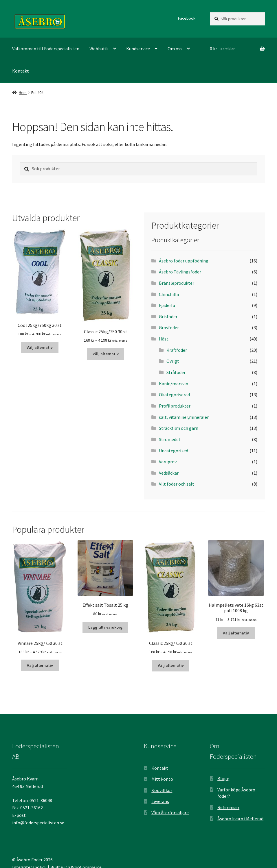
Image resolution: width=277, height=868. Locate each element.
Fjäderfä (167, 305)
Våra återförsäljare (170, 813)
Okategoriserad (174, 395)
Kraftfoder (177, 350)
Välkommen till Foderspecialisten (46, 49)
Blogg (223, 778)
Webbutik (99, 49)
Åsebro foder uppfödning (184, 261)
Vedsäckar (169, 473)
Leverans (160, 801)
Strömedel (169, 439)
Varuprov (168, 462)
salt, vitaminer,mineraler (184, 417)
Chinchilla (169, 294)
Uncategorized (174, 451)
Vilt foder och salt (177, 484)
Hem (23, 92)
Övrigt (173, 361)
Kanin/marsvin (174, 384)
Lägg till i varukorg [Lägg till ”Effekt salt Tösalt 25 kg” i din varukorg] (105, 627)
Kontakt (21, 71)
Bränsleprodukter (177, 283)
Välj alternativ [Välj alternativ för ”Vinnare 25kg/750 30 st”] (40, 665)
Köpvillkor (162, 790)
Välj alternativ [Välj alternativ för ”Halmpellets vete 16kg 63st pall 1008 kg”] (236, 633)
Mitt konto (162, 779)
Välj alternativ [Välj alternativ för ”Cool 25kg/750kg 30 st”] (40, 347)
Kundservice (138, 49)
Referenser (228, 807)
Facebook (187, 18)
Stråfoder (176, 372)
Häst (164, 339)
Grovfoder (169, 327)
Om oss (175, 49)
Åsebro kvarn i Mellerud (240, 819)
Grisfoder (168, 317)
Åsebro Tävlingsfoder (180, 272)
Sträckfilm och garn (179, 428)
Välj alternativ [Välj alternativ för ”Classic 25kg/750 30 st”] (106, 354)
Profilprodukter (175, 406)
